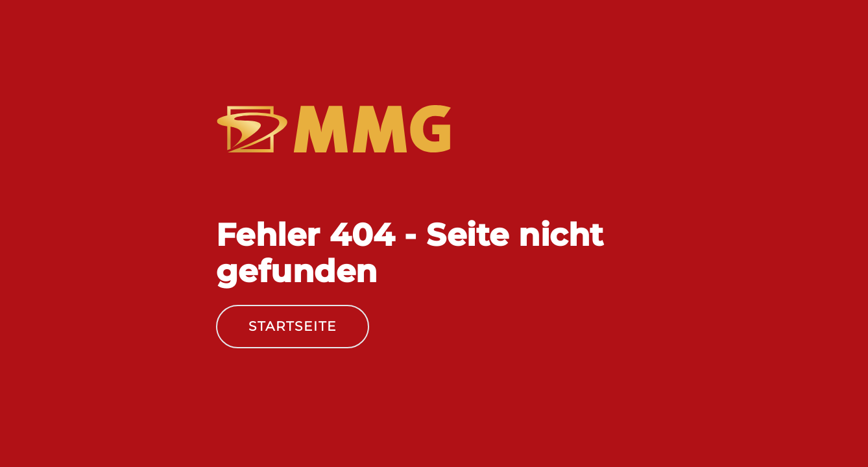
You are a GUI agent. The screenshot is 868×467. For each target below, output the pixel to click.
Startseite (293, 326)
